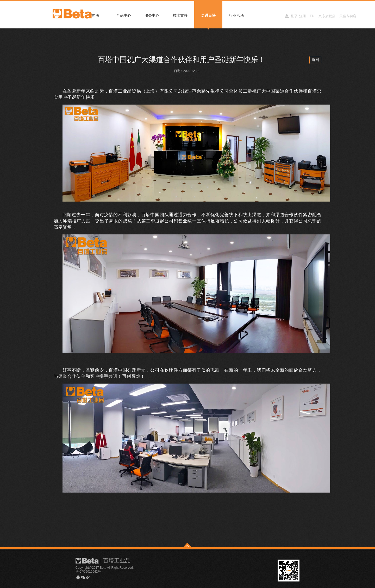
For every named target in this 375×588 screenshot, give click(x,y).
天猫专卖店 (348, 16)
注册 (303, 16)
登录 (294, 16)
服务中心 (152, 15)
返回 (315, 60)
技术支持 (180, 15)
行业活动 (236, 15)
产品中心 (124, 15)
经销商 (275, 16)
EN (312, 16)
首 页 (96, 15)
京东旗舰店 (327, 16)
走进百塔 (208, 15)
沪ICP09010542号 (88, 572)
